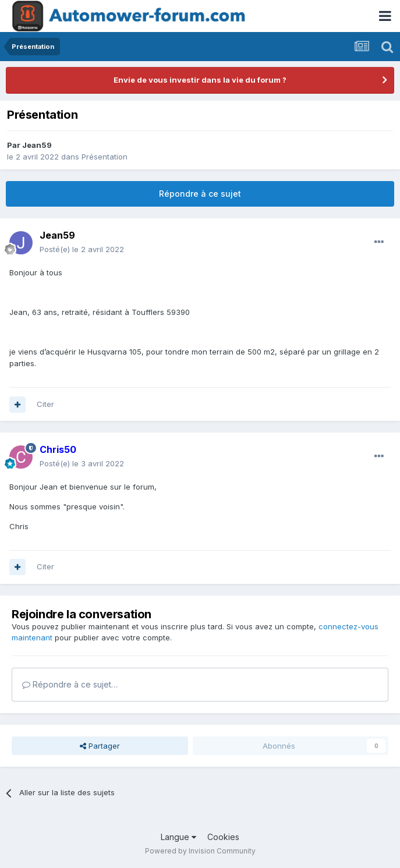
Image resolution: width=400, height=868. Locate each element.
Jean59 (37, 145)
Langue (178, 837)
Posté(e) (82, 249)
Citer (45, 404)
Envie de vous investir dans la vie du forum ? (200, 80)
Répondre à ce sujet (200, 194)
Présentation (105, 157)
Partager (100, 746)
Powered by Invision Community (200, 851)
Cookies (223, 837)
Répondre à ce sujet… (70, 684)
